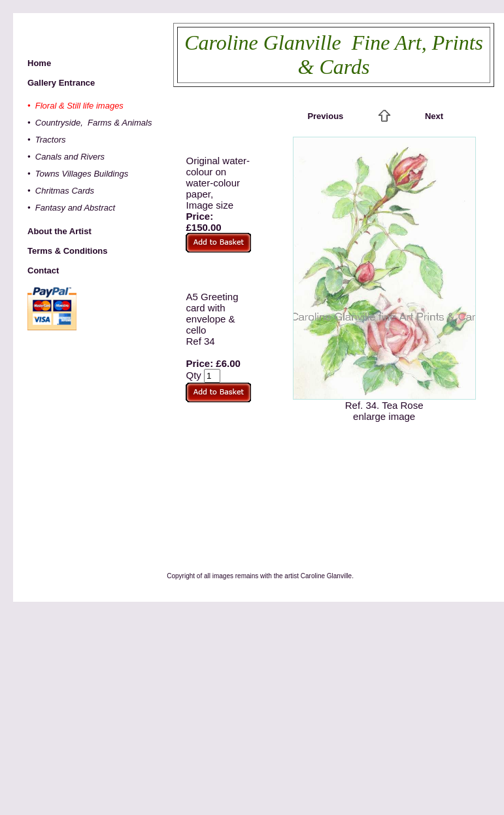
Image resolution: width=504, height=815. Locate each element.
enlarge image (384, 416)
